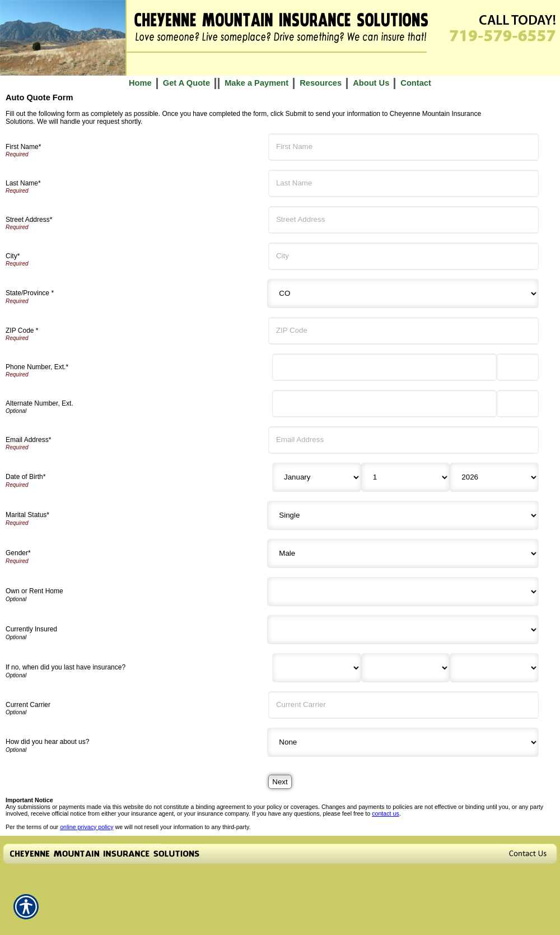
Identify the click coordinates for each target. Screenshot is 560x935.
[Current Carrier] (403, 705)
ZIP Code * (22, 331)
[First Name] (403, 147)
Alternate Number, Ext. (39, 403)
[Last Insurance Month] (317, 668)
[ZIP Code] (403, 331)
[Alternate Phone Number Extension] (518, 404)
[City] (403, 256)
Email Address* (28, 440)
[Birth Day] (406, 477)
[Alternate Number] (384, 404)
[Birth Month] (317, 477)
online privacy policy (87, 827)
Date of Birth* (25, 477)
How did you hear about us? (47, 742)
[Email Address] (403, 440)
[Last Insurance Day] (406, 668)
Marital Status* (27, 515)
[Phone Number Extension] (518, 367)
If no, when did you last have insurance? (66, 667)
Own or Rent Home (34, 591)
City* (13, 256)
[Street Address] (403, 220)
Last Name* (23, 183)
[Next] (280, 782)
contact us (386, 813)
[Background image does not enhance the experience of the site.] (280, 83)
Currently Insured (31, 629)
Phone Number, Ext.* (37, 367)
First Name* (23, 147)
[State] (403, 294)
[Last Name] (403, 183)
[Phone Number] (384, 367)
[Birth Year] (494, 477)
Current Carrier (28, 705)
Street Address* (29, 220)
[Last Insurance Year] (494, 668)
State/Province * (30, 293)
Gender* (18, 553)
